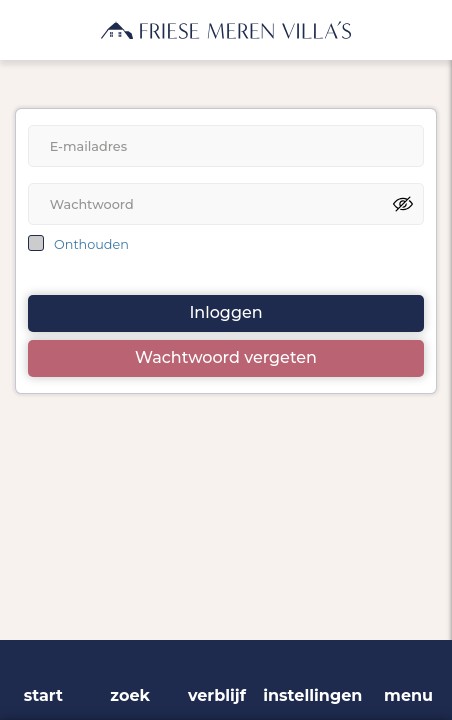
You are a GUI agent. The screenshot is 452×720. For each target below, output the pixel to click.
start (43, 695)
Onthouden (91, 244)
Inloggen (225, 312)
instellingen (312, 695)
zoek (130, 695)
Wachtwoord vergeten (226, 357)
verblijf (217, 695)
